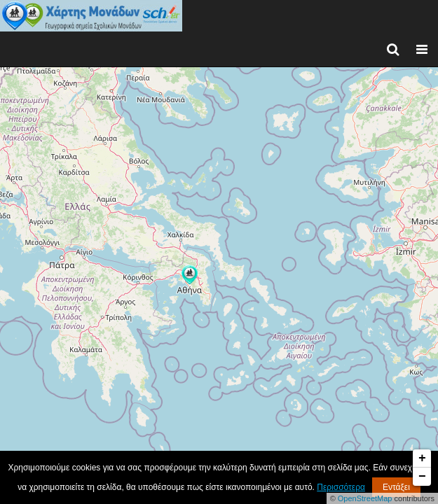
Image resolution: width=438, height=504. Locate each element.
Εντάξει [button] (396, 487)
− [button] (422, 477)
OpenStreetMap (365, 498)
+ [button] (422, 458)
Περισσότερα (341, 487)
